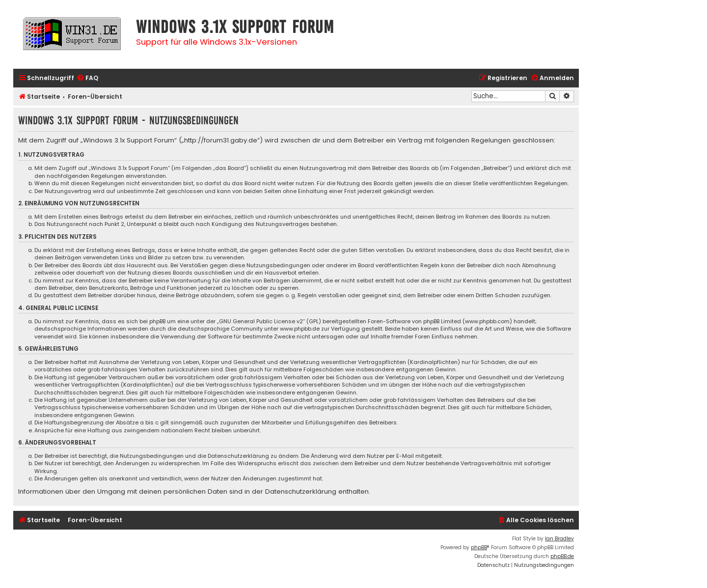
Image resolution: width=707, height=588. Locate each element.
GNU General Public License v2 (261, 322)
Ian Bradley (559, 539)
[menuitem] (87, 78)
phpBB (479, 547)
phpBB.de (562, 556)
